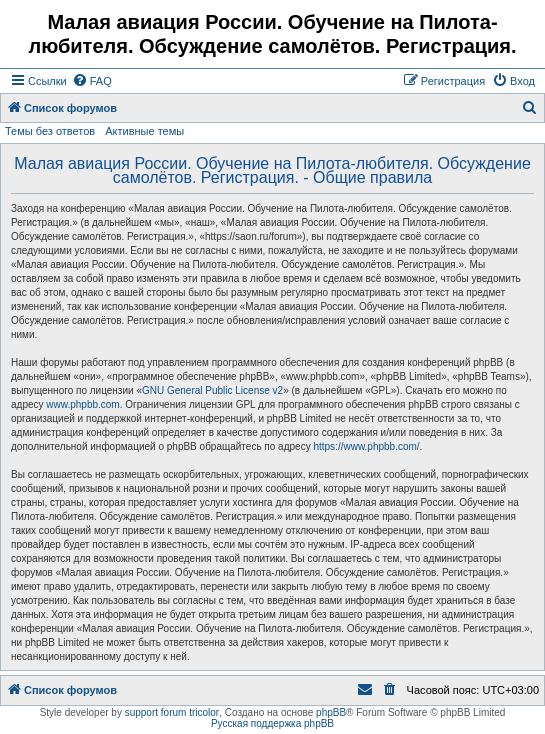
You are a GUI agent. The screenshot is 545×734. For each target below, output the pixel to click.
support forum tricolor (172, 712)
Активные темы (144, 131)
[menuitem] (92, 81)
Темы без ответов (50, 131)
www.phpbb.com (82, 404)
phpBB (331, 712)
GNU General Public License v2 (212, 390)
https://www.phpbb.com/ (366, 446)
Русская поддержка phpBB (272, 723)
